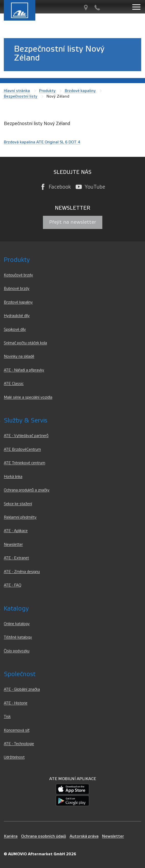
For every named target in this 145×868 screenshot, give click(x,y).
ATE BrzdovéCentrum (22, 450)
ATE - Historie (16, 703)
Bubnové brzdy (17, 289)
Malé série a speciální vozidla (28, 397)
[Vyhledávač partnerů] (86, 8)
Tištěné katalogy (18, 637)
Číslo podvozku (17, 651)
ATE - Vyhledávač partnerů (26, 436)
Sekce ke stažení (18, 504)
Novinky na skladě (19, 356)
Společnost (20, 674)
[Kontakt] (97, 8)
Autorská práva (84, 836)
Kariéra (11, 836)
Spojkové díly (15, 330)
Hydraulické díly (17, 316)
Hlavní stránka (17, 91)
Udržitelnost (14, 757)
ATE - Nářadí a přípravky (24, 370)
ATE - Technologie (19, 744)
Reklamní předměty (20, 517)
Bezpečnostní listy (21, 96)
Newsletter (13, 545)
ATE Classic (14, 384)
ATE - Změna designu (22, 572)
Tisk (7, 717)
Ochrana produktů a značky (27, 490)
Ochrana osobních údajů (44, 836)
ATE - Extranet (16, 558)
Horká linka (13, 477)
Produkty (47, 91)
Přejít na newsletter (73, 222)
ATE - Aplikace (16, 531)
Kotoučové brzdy (18, 275)
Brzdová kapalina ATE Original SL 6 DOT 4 (42, 142)
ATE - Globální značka (22, 689)
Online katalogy (17, 624)
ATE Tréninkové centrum (25, 463)
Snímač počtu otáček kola (25, 343)
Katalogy (16, 609)
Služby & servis (26, 421)
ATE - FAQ (13, 585)
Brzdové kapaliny (80, 91)
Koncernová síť (17, 730)
